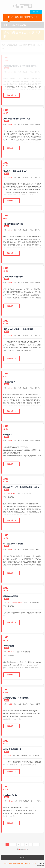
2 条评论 (11, 606)
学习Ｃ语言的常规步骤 (12, 749)
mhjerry (11, 801)
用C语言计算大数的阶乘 (13, 277)
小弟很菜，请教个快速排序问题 (16, 698)
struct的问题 (9, 646)
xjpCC (10, 704)
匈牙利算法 (8, 435)
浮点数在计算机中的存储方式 (15, 171)
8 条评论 (36, 755)
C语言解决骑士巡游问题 (13, 224)
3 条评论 (37, 704)
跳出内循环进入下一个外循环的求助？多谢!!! (21, 487)
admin (10, 125)
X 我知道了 (36, 12)
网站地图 (17, 863)
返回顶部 (23, 857)
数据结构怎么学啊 (11, 596)
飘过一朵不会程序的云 (15, 602)
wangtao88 (12, 493)
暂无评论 (37, 125)
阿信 (10, 755)
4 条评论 (38, 801)
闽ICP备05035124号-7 (30, 863)
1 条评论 (11, 497)
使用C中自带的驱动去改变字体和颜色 (18, 329)
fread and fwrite (10, 795)
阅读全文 (10, 95)
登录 (6, 863)
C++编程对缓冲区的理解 (13, 544)
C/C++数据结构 (23, 125)
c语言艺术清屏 (9, 382)
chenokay (11, 652)
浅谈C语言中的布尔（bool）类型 (17, 119)
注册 (10, 863)
